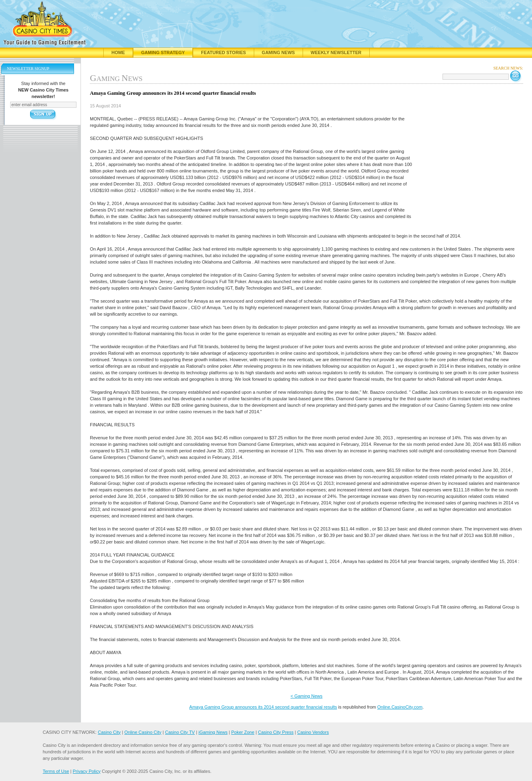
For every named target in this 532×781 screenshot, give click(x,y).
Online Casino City (143, 732)
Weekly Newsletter (336, 52)
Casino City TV (180, 732)
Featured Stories (223, 52)
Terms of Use (56, 771)
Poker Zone (243, 732)
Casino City (109, 732)
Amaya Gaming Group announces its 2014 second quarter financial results (263, 707)
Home (118, 52)
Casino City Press (276, 732)
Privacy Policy (87, 771)
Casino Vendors (313, 732)
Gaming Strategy (163, 52)
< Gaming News (306, 696)
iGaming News (213, 732)
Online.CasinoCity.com (400, 707)
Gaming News (278, 52)
